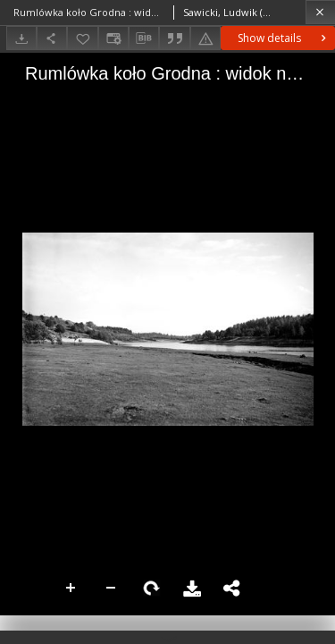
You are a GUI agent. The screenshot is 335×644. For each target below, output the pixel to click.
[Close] (320, 12)
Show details (284, 38)
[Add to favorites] (82, 38)
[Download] (21, 38)
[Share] (52, 38)
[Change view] (113, 38)
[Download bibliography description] (144, 38)
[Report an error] (205, 38)
